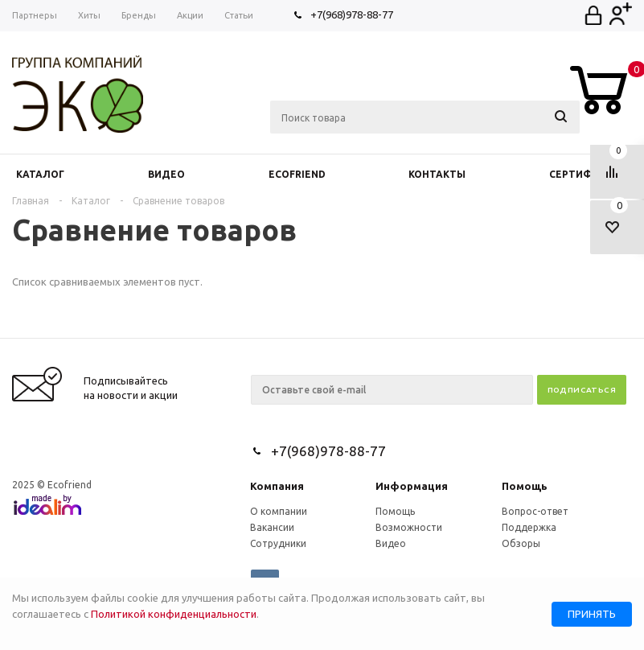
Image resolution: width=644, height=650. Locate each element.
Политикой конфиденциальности (174, 614)
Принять (592, 614)
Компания (277, 486)
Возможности (409, 527)
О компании (279, 511)
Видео (391, 543)
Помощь (525, 486)
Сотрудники (278, 543)
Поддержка (529, 527)
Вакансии (272, 527)
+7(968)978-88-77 (352, 14)
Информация (412, 486)
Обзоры (521, 543)
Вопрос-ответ (535, 511)
